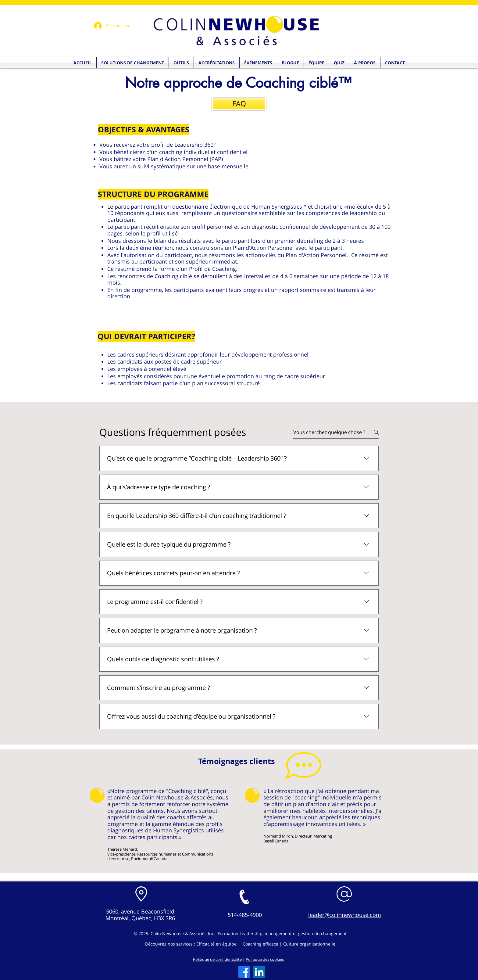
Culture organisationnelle (309, 944)
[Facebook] (244, 972)
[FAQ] (239, 104)
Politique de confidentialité (217, 959)
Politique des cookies (265, 959)
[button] (339, 63)
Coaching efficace (260, 944)
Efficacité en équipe (216, 944)
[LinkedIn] (259, 972)
